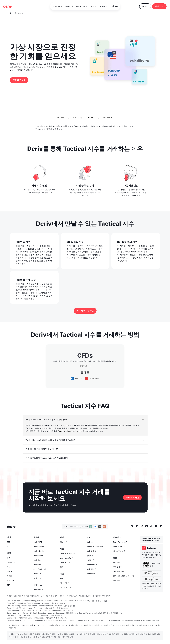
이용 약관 (29, 625)
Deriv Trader (38, 556)
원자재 (10, 576)
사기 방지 (117, 580)
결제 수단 (64, 542)
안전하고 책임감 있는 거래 (58, 625)
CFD (9, 542)
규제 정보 (117, 562)
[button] (57, 6)
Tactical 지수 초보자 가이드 (70, 431)
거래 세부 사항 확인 (85, 311)
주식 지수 (11, 571)
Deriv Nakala (39, 547)
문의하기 (90, 556)
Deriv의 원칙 (91, 551)
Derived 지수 (12, 562)
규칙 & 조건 (118, 567)
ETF (8, 585)
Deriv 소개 (91, 542)
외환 (9, 558)
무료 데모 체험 (19, 80)
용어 (62, 567)
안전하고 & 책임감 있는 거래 (124, 576)
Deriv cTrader (39, 551)
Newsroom (91, 574)
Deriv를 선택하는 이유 (95, 547)
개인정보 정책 (118, 571)
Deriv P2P (37, 574)
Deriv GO (37, 560)
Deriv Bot (37, 565)
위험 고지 (37, 625)
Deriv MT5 (38, 542)
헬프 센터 (64, 578)
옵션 (9, 547)
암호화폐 (10, 580)
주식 (9, 567)
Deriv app (37, 578)
